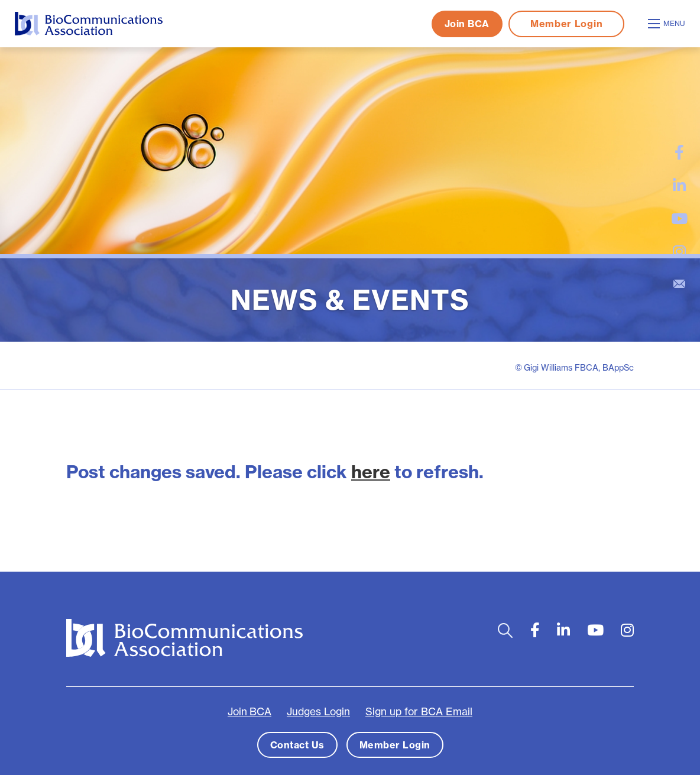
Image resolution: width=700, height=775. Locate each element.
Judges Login (318, 711)
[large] (679, 153)
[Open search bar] (505, 630)
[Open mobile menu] (668, 24)
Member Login (566, 24)
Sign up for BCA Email (419, 711)
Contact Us (297, 744)
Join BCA (467, 24)
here (371, 472)
